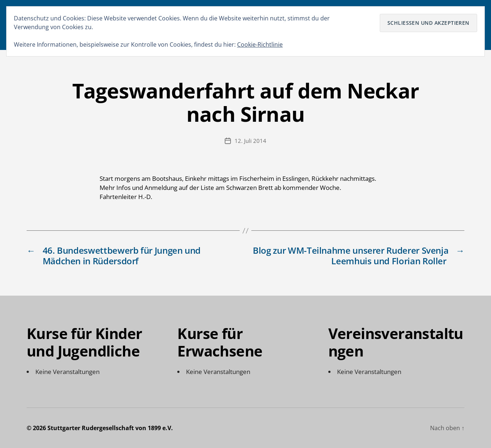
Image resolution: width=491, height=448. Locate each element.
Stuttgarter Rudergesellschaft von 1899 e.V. (110, 428)
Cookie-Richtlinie (260, 44)
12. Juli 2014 (250, 141)
